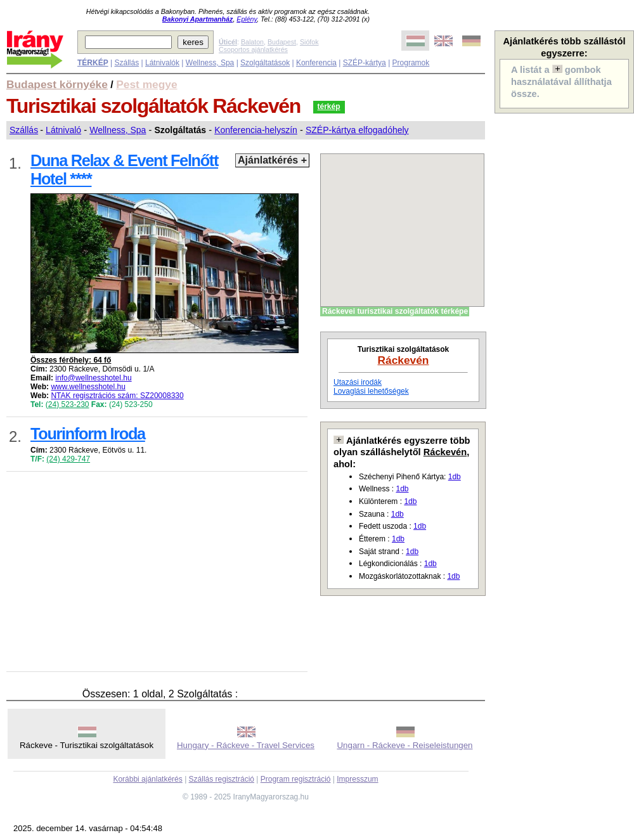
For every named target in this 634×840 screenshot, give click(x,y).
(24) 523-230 (68, 404)
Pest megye (146, 84)
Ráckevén (404, 360)
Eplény (247, 19)
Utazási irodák (358, 382)
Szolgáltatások (265, 63)
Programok (411, 63)
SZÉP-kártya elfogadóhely (357, 130)
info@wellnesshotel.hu (93, 378)
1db (455, 477)
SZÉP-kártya (365, 63)
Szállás (126, 63)
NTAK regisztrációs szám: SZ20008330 (117, 396)
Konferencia (316, 63)
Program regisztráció (296, 779)
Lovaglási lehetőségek (371, 391)
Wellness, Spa (210, 63)
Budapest (282, 42)
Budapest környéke (57, 84)
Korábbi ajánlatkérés (147, 779)
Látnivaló (63, 130)
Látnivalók (162, 63)
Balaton (252, 42)
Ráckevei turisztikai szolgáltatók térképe (395, 311)
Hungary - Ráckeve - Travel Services (246, 745)
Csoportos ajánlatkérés (253, 49)
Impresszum (357, 779)
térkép (329, 107)
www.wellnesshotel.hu (88, 387)
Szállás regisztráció (222, 779)
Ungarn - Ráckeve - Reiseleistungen (404, 745)
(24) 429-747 (68, 459)
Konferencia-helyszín (256, 130)
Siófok (309, 42)
